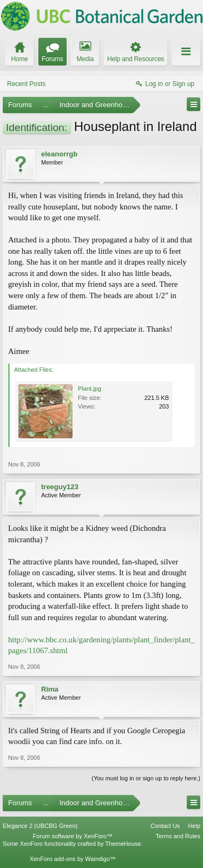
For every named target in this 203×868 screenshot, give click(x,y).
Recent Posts (26, 84)
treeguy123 (60, 487)
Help (194, 826)
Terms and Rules (178, 836)
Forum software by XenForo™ (73, 836)
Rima (50, 689)
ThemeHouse (123, 844)
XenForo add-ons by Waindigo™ (73, 859)
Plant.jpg (90, 389)
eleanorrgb (59, 154)
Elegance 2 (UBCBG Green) (40, 826)
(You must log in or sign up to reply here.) (146, 778)
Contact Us (165, 826)
